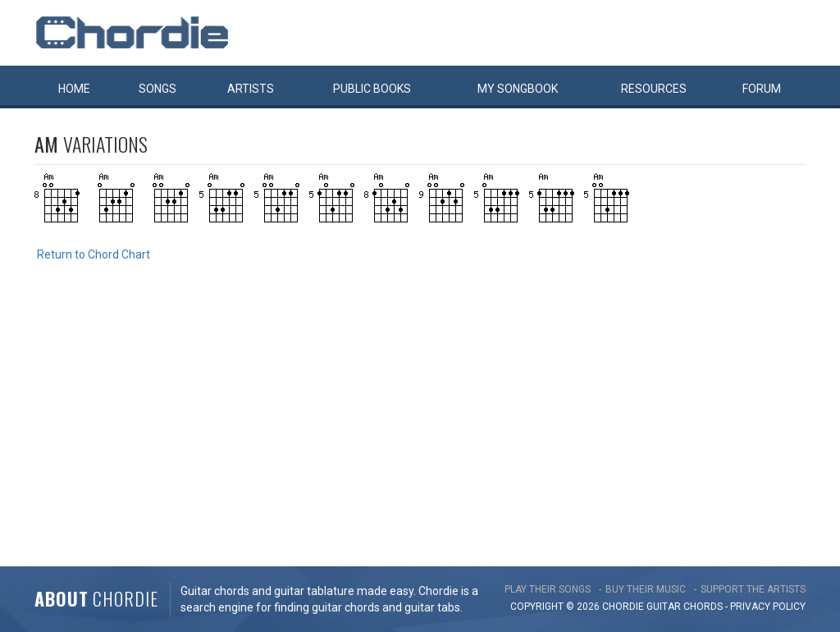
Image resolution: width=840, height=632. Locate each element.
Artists (251, 89)
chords (703, 607)
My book (518, 89)
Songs (157, 89)
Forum (762, 89)
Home (74, 89)
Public (372, 89)
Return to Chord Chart (94, 254)
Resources (654, 89)
